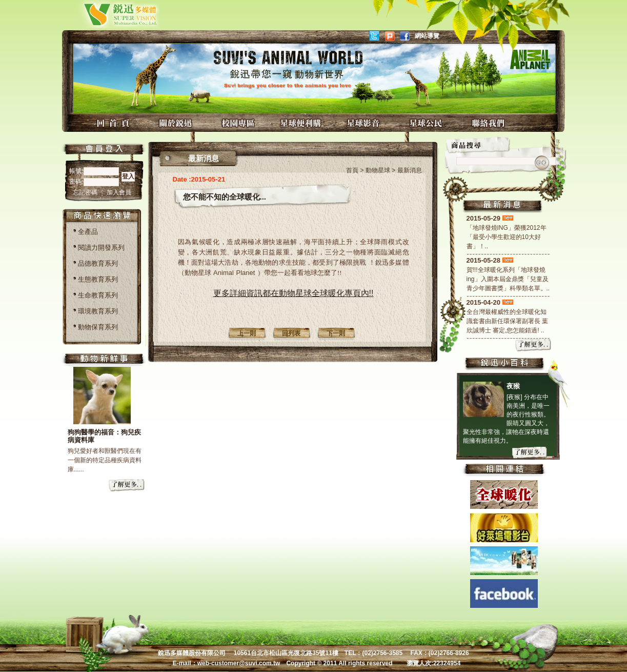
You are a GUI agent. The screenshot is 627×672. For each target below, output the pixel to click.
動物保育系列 (98, 327)
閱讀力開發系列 (101, 248)
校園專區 (239, 123)
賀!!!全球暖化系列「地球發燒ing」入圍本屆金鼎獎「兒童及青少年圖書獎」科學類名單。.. (508, 279)
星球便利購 (302, 123)
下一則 (336, 333)
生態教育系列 (98, 279)
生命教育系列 (98, 295)
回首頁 (114, 123)
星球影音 (365, 123)
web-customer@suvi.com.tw (239, 663)
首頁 (352, 170)
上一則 (247, 333)
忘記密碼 (86, 192)
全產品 (88, 232)
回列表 (291, 333)
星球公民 (427, 123)
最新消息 (410, 170)
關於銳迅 (177, 123)
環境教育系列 (98, 311)
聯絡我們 (490, 123)
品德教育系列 (98, 263)
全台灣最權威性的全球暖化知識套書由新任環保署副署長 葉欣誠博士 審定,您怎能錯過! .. (507, 321)
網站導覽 (427, 36)
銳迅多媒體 (108, 14)
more (127, 486)
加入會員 (119, 192)
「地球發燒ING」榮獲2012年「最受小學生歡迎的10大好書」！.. (507, 237)
